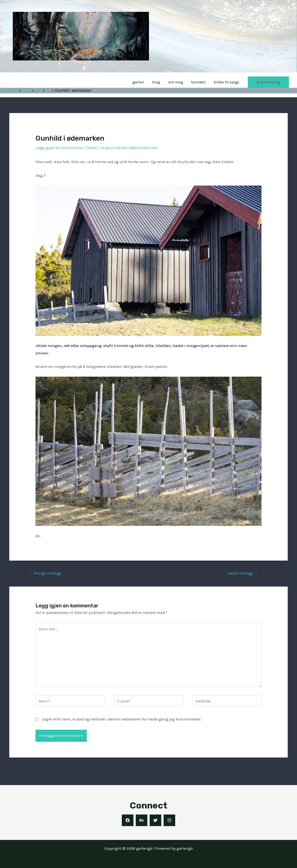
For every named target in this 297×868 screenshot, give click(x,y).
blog (157, 82)
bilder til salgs (226, 82)
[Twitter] (155, 820)
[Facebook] (128, 820)
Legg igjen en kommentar (59, 148)
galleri (139, 82)
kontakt (199, 82)
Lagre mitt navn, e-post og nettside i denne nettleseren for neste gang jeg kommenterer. (122, 719)
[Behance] (142, 820)
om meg (176, 82)
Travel (92, 148)
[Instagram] (169, 820)
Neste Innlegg (243, 573)
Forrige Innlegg (45, 573)
